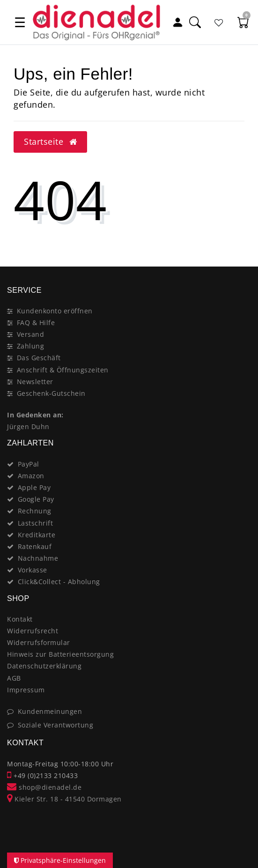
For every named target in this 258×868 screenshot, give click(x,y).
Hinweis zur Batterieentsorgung (60, 654)
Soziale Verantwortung (56, 725)
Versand (31, 334)
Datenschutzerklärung (44, 666)
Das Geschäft (39, 358)
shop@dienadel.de (44, 787)
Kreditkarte (37, 535)
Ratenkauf (35, 546)
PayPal (29, 464)
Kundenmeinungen (50, 711)
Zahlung (31, 346)
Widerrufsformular (39, 642)
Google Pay (36, 499)
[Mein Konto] (177, 22)
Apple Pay (34, 487)
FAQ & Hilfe (36, 323)
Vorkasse (33, 570)
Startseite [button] (50, 141)
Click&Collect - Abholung (59, 582)
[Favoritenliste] (219, 22)
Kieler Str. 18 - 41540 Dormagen (64, 799)
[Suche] (195, 22)
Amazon (31, 476)
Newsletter (35, 382)
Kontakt (20, 619)
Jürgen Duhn (28, 427)
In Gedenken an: (35, 415)
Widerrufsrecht (33, 631)
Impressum (26, 690)
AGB (14, 678)
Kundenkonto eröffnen (55, 311)
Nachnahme (38, 558)
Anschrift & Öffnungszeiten (63, 370)
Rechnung (35, 511)
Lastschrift (36, 523)
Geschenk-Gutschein (51, 393)
